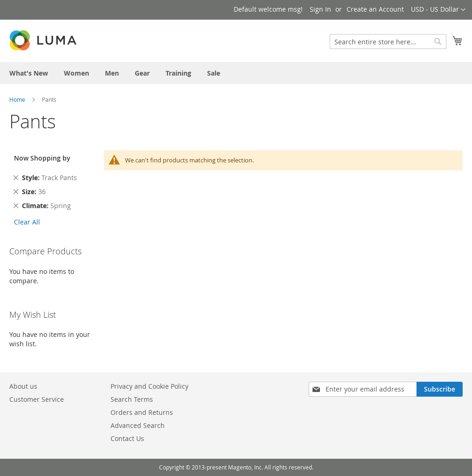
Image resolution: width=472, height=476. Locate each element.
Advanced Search (138, 425)
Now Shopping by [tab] (42, 158)
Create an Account (375, 9)
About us (23, 386)
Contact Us (127, 438)
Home (17, 99)
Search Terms (132, 399)
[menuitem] (29, 73)
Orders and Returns (142, 412)
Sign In (320, 9)
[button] (438, 10)
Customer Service (37, 399)
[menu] (236, 73)
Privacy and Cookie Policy (149, 386)
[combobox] (388, 42)
